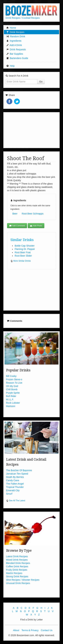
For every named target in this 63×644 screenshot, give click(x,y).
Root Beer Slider (23, 256)
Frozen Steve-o (14, 379)
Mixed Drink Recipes (17, 560)
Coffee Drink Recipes (17, 566)
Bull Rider (11, 396)
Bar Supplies (15, 54)
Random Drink (16, 36)
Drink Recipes (15, 32)
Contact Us (47, 630)
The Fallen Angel (15, 484)
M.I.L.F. (10, 399)
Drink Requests (16, 49)
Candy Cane (13, 480)
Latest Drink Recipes (17, 556)
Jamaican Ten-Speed (17, 474)
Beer (15, 214)
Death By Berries (15, 477)
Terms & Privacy (30, 630)
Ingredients (14, 41)
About (16, 630)
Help (10, 66)
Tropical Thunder (15, 487)
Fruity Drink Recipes (17, 570)
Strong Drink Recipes (17, 576)
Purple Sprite (13, 393)
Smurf (9, 494)
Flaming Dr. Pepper (25, 249)
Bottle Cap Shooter (25, 246)
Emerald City (13, 490)
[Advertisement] (32, 130)
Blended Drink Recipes (18, 563)
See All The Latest (16, 501)
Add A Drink (14, 45)
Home (11, 28)
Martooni (11, 406)
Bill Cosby (11, 376)
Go (41, 82)
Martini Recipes (14, 573)
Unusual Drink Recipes (18, 583)
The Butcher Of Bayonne (19, 470)
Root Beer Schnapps (33, 214)
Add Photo (36, 226)
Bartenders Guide (17, 58)
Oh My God (12, 386)
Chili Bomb (12, 389)
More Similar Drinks (21, 261)
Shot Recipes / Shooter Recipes (23, 580)
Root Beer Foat (23, 252)
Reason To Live (14, 383)
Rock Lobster (13, 403)
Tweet (17, 102)
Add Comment (17, 226)
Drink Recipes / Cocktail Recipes (23, 18)
